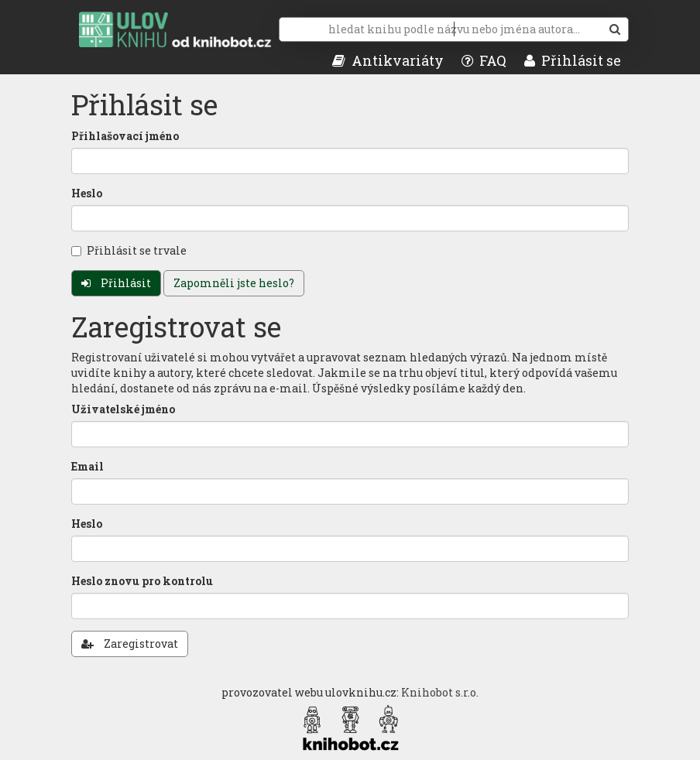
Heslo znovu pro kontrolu (142, 581)
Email (87, 466)
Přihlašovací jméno (125, 136)
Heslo (87, 193)
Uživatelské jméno (123, 409)
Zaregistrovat (130, 644)
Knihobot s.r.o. (440, 692)
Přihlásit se (573, 60)
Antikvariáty (388, 60)
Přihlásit (116, 283)
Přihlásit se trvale (129, 250)
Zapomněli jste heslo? (234, 283)
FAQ (484, 60)
